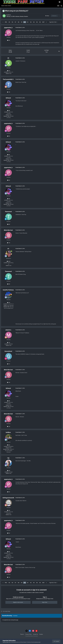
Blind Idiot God (8, 230)
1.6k (9, 243)
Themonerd (8, 212)
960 (25, 22)
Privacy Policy (29, 634)
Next (43, 22)
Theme (22, 634)
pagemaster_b (8, 28)
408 (9, 224)
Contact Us (35, 634)
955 (9, 22)
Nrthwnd (8, 98)
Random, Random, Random (22, 16)
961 (28, 22)
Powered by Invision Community (32, 636)
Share (47, 16)
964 (37, 22)
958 (19, 22)
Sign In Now (45, 602)
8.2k (9, 445)
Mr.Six (9, 15)
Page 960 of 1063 (53, 22)
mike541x (8, 330)
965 (40, 22)
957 (15, 22)
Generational (8, 351)
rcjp (8, 458)
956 (12, 22)
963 (34, 22)
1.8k (9, 92)
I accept (56, 641)
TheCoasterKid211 (8, 79)
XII (8, 58)
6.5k (9, 471)
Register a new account (18, 602)
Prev (6, 22)
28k (9, 111)
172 (9, 364)
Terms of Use (5, 642)
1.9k (9, 343)
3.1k (9, 71)
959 (22, 22)
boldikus (8, 432)
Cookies (41, 634)
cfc (8, 249)
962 (31, 22)
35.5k (9, 261)
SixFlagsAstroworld (8, 498)
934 (9, 40)
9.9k (9, 303)
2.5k (9, 510)
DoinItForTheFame (8, 290)
